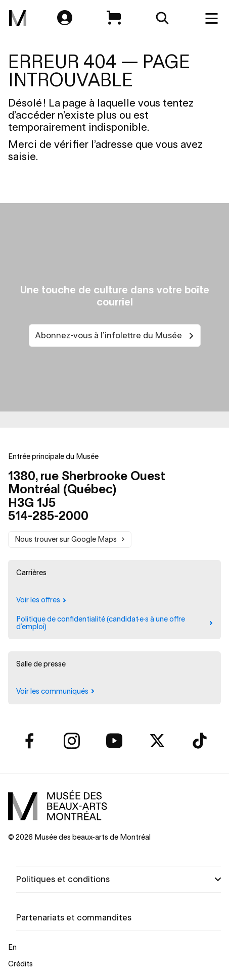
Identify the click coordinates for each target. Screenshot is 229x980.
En (12, 947)
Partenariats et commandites (74, 917)
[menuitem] (18, 18)
